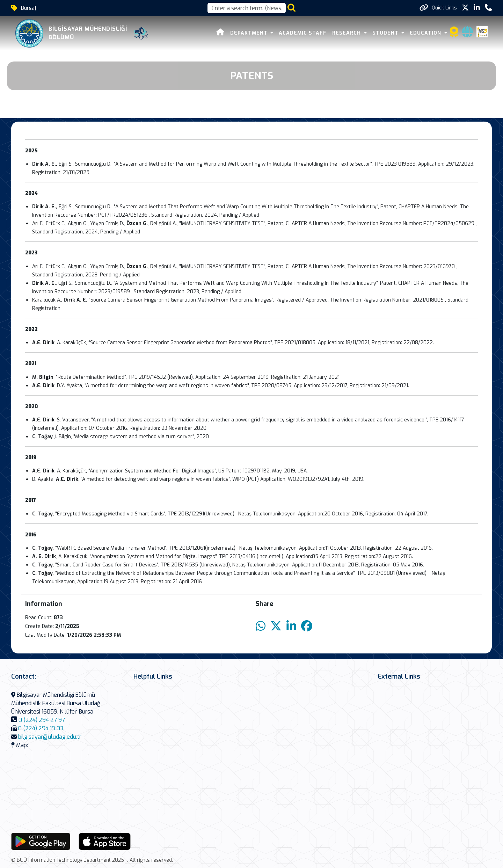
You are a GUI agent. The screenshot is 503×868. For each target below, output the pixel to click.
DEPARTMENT (250, 33)
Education (426, 33)
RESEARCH (347, 33)
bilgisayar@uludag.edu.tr (50, 737)
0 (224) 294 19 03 (41, 728)
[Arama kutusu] (247, 8)
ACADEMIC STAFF (303, 33)
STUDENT (386, 33)
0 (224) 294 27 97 (42, 720)
